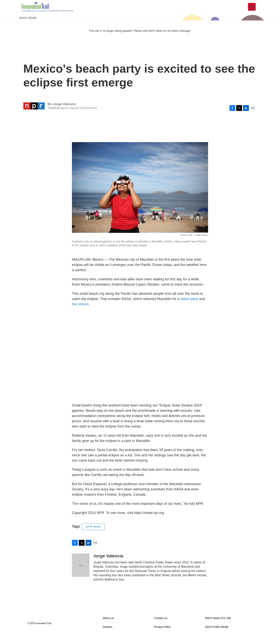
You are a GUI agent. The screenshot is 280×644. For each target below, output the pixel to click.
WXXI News (28, 25)
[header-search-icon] (254, 10)
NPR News (93, 533)
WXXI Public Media (217, 634)
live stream (80, 311)
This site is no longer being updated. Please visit (119, 38)
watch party (189, 306)
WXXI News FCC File (218, 625)
